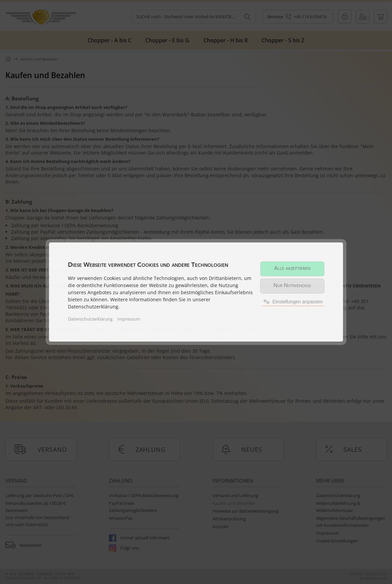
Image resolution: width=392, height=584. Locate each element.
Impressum (129, 319)
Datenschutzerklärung (90, 319)
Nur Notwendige (292, 286)
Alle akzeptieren (292, 269)
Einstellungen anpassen (293, 302)
